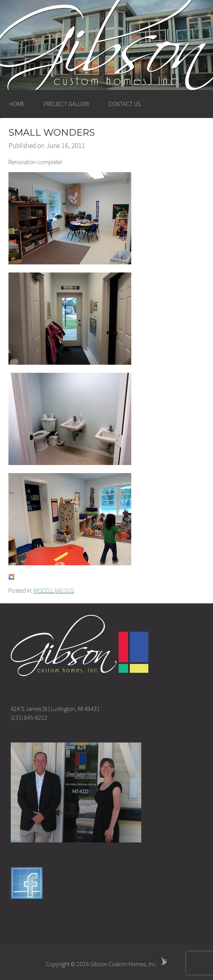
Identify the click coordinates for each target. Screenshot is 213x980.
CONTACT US (125, 104)
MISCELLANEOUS (54, 590)
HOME (17, 104)
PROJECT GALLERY (67, 104)
